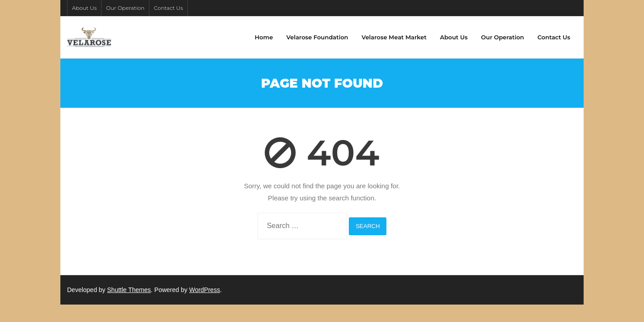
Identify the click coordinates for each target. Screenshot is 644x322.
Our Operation (125, 8)
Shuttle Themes (129, 290)
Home (264, 37)
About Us (84, 8)
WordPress (205, 290)
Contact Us (168, 8)
